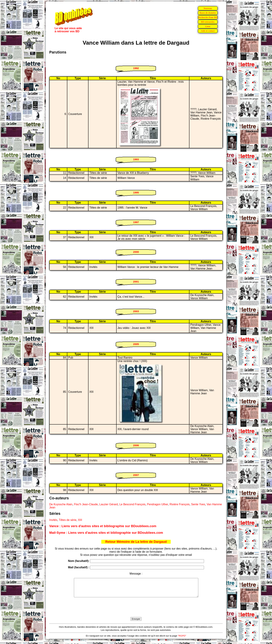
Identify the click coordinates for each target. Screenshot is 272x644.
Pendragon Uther (157, 504)
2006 (136, 445)
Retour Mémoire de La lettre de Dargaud (136, 542)
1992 (136, 68)
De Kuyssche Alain (61, 504)
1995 (136, 192)
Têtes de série (68, 520)
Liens (208, 26)
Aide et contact (208, 31)
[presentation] (136, 611)
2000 (136, 252)
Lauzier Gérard (109, 504)
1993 (136, 159)
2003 (136, 311)
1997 (136, 222)
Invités (53, 520)
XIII (80, 520)
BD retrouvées (208, 22)
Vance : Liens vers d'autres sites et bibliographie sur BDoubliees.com (103, 526)
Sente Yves (198, 504)
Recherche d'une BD (208, 17)
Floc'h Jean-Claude (86, 504)
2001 (136, 282)
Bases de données (208, 13)
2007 (136, 475)
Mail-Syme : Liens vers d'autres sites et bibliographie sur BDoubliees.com (106, 533)
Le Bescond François (132, 504)
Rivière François (180, 504)
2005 (136, 344)
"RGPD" (182, 639)
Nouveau (208, 8)
